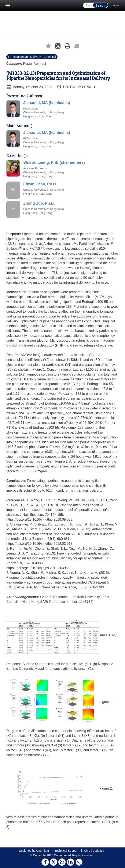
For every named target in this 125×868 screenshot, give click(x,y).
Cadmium (43, 851)
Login (115, 5)
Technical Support (67, 851)
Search (100, 6)
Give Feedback (94, 851)
